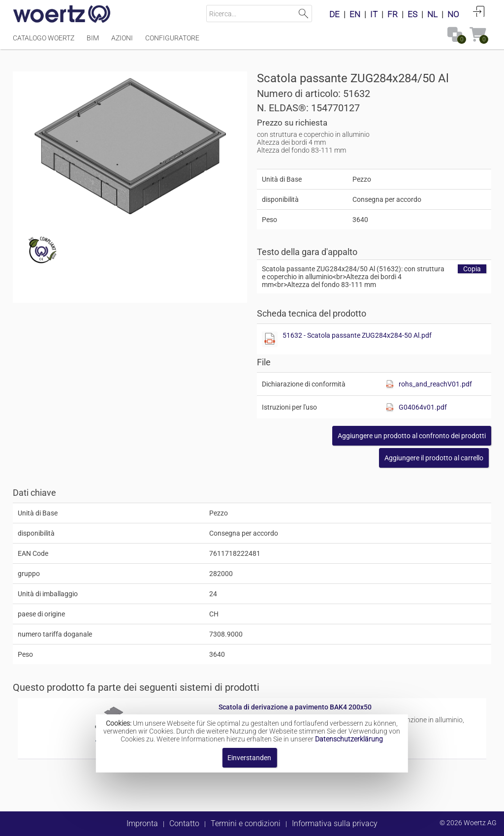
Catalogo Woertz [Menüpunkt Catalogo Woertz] (44, 38)
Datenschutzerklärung (349, 739)
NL (432, 14)
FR (393, 14)
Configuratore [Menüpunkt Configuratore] (172, 38)
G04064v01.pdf (423, 407)
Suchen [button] (303, 14)
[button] (412, 436)
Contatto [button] (184, 823)
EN (355, 14)
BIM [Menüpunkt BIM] (93, 38)
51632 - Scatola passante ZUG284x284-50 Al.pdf (357, 335)
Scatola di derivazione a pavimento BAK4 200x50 (295, 707)
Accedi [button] (479, 11)
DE (334, 14)
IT (374, 14)
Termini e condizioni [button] (246, 823)
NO (453, 14)
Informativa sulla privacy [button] (335, 823)
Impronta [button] (142, 823)
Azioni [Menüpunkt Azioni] (122, 38)
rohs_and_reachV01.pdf (435, 384)
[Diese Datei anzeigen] (270, 339)
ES (412, 14)
